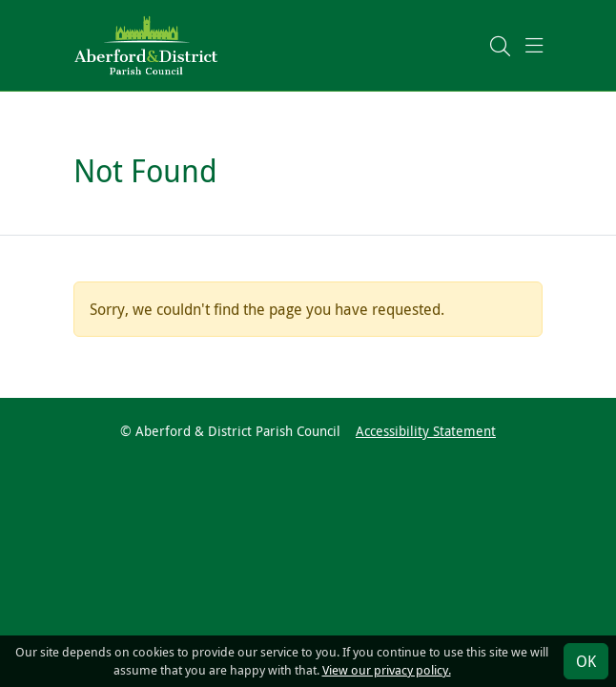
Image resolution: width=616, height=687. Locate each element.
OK (586, 661)
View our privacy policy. (387, 670)
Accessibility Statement (426, 431)
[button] (500, 45)
